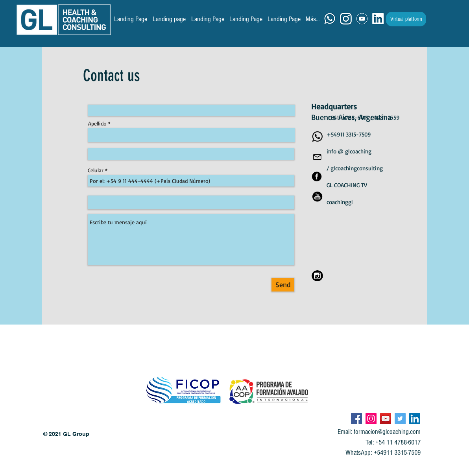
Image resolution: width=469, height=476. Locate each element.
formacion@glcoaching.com (387, 432)
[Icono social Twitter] (400, 419)
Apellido (97, 124)
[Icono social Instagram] (371, 419)
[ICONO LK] (378, 19)
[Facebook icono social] (356, 419)
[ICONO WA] (330, 19)
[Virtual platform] (406, 19)
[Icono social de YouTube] (386, 419)
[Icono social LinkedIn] (415, 419)
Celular (96, 170)
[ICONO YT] (362, 19)
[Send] (283, 285)
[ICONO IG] (346, 19)
